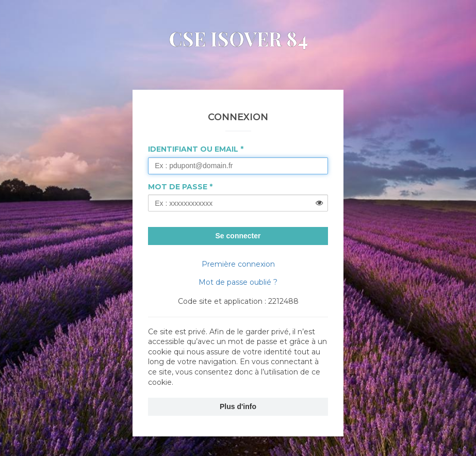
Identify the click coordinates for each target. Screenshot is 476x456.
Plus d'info (238, 406)
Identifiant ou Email (193, 149)
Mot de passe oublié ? (238, 282)
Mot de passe (178, 187)
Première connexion (238, 264)
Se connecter (238, 236)
